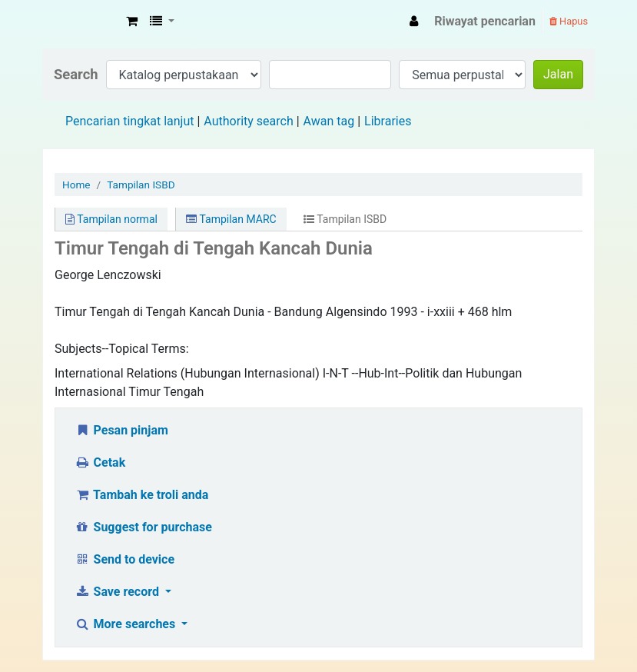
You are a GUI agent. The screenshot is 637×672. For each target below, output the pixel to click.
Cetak (100, 462)
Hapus (569, 21)
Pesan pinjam (121, 430)
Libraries (388, 121)
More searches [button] (126, 624)
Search (76, 74)
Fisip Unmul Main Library (81, 22)
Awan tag (329, 121)
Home (76, 185)
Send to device (124, 559)
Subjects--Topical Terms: (122, 349)
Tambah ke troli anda (141, 495)
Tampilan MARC (231, 219)
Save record (118, 592)
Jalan (558, 74)
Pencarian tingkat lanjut (129, 121)
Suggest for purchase (143, 527)
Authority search (248, 121)
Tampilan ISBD (141, 185)
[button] (132, 22)
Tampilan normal (111, 219)
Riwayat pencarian (485, 21)
